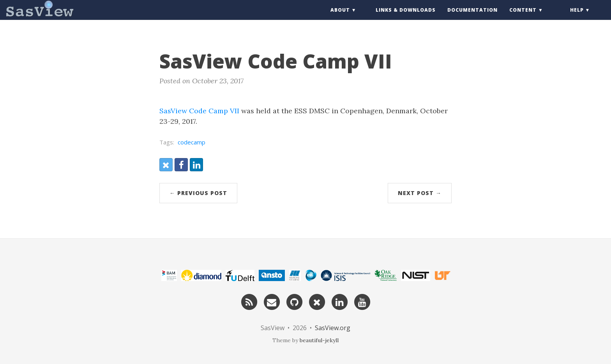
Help (577, 17)
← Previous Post (198, 193)
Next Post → (420, 193)
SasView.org (333, 328)
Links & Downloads (406, 17)
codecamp (192, 142)
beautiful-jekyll (319, 340)
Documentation (472, 17)
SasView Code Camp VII (199, 111)
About (340, 17)
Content (523, 17)
